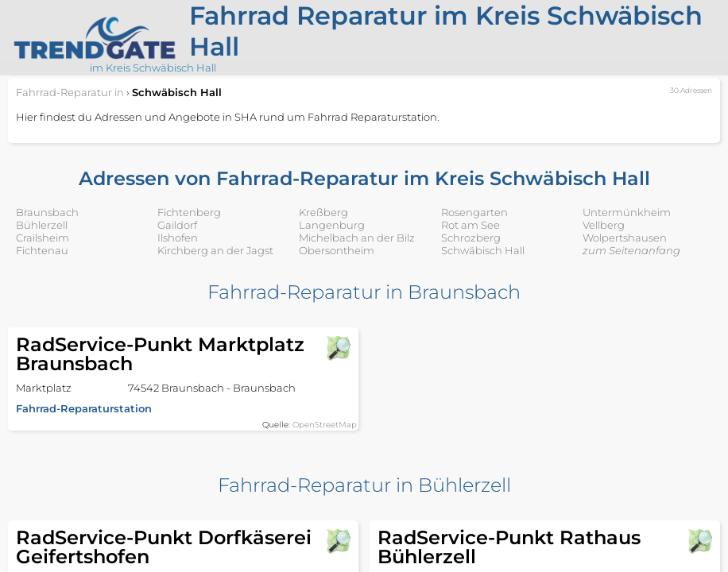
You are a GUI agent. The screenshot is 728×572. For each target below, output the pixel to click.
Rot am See (470, 225)
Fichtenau (42, 250)
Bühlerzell (42, 225)
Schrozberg (471, 238)
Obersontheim (337, 250)
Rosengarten (474, 212)
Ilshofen (178, 238)
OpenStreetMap (325, 425)
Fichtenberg (189, 212)
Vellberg (604, 225)
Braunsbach (47, 212)
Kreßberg (323, 212)
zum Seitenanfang (631, 250)
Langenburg (332, 225)
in (70, 92)
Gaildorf (177, 225)
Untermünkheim (627, 212)
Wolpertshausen (625, 238)
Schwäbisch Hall (483, 250)
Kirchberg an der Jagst (215, 250)
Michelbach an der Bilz (357, 238)
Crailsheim (43, 238)
